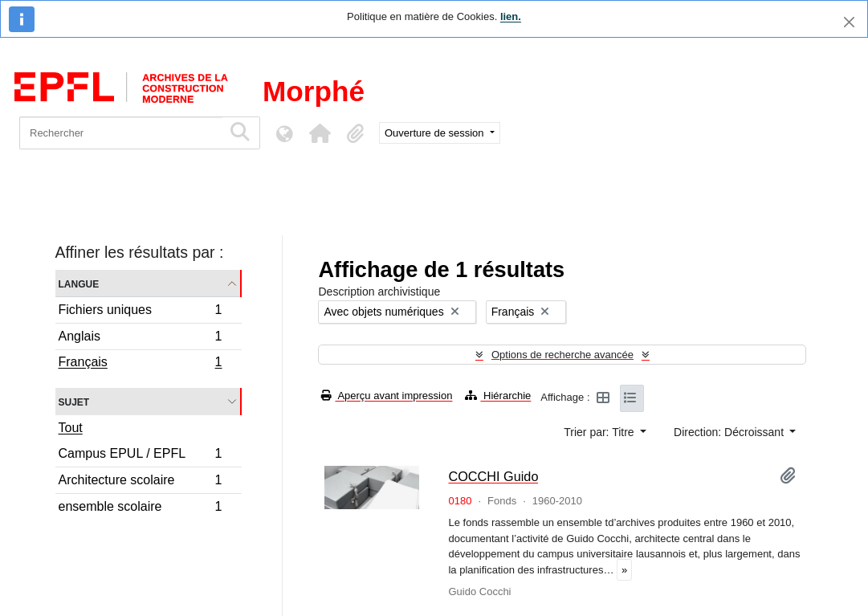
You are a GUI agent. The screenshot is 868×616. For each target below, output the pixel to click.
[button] (320, 133)
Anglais (140, 339)
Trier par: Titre (600, 432)
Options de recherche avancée (562, 355)
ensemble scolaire (140, 508)
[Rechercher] (121, 133)
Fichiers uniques (140, 312)
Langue (79, 283)
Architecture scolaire (140, 482)
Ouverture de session (436, 133)
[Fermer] (849, 22)
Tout (71, 428)
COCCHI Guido (493, 476)
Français (140, 364)
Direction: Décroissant (730, 432)
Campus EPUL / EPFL (140, 456)
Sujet (74, 401)
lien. (511, 16)
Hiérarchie (498, 396)
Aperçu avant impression (387, 396)
